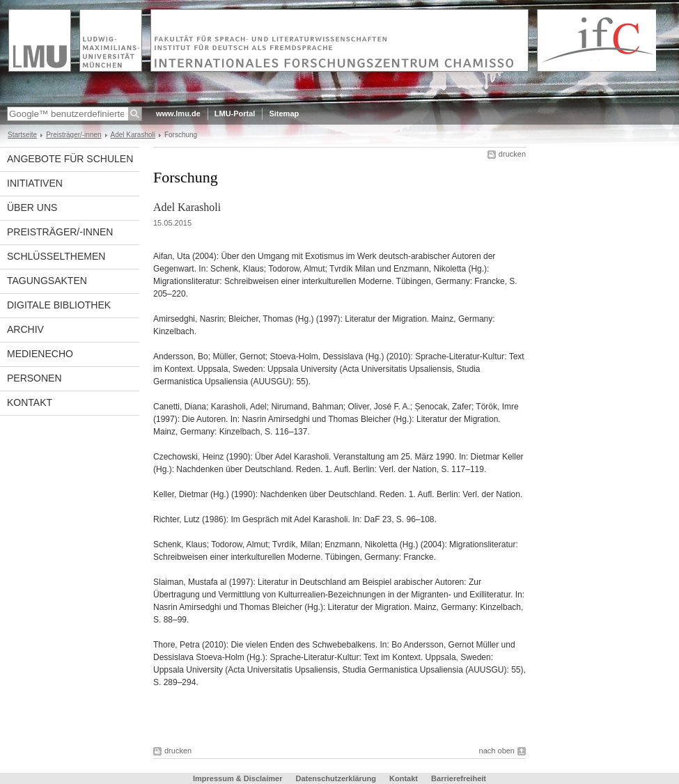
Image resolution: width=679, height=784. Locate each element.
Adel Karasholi (133, 135)
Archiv (25, 329)
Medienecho (40, 354)
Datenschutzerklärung (336, 778)
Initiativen (35, 183)
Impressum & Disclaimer (237, 778)
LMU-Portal (235, 113)
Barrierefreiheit (459, 778)
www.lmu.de (178, 113)
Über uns (32, 207)
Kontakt (30, 402)
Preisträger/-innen (73, 135)
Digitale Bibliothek (59, 305)
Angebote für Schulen (70, 159)
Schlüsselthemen (56, 256)
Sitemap (284, 113)
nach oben (497, 751)
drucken (512, 154)
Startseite (22, 135)
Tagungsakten (47, 281)
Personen (34, 378)
